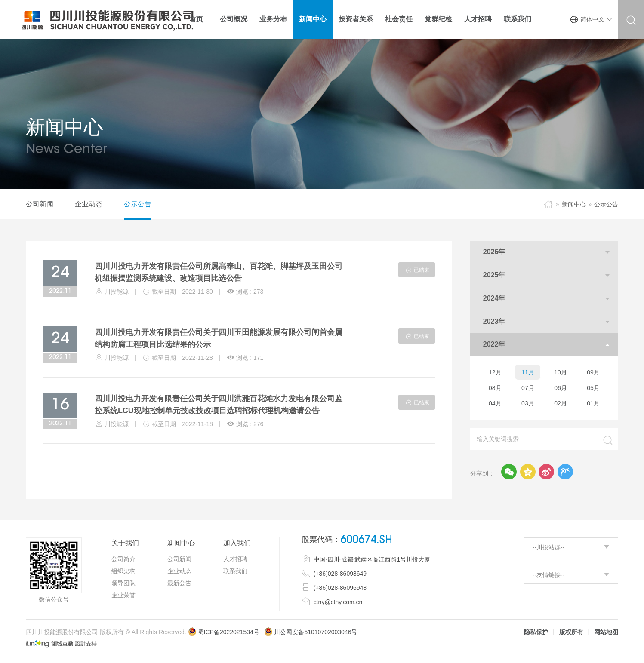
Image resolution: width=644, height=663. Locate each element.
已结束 (417, 270)
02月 (561, 403)
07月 (528, 388)
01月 (593, 403)
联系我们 (235, 571)
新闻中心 (574, 204)
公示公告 (138, 204)
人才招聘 (235, 559)
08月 (495, 388)
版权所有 (571, 632)
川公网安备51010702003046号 (316, 632)
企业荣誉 (123, 595)
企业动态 (89, 204)
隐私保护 (536, 632)
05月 (593, 388)
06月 (561, 388)
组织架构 (123, 571)
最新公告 (179, 583)
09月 (593, 372)
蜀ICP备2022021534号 (224, 632)
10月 (561, 372)
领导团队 (123, 583)
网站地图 (606, 632)
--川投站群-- (549, 547)
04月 (495, 403)
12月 (495, 372)
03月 (528, 403)
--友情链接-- (549, 575)
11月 (528, 372)
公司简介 (123, 559)
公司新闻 (40, 204)
